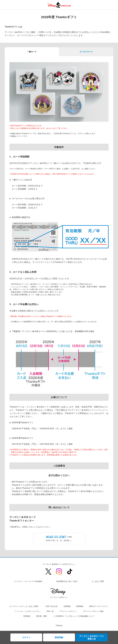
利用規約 (27, 616)
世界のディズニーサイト (99, 606)
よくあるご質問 (98, 581)
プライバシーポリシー (68, 611)
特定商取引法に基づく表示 (67, 581)
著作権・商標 (41, 616)
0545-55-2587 (56, 537)
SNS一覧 (50, 611)
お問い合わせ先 (52, 606)
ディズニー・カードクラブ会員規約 (28, 581)
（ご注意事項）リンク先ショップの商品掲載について (73, 616)
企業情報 (67, 606)
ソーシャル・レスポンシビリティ (28, 611)
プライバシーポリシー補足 (93, 611)
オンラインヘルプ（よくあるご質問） (25, 606)
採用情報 (80, 606)
